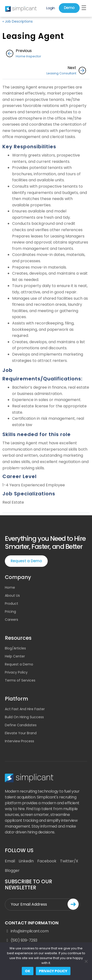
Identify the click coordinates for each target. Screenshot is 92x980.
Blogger (12, 871)
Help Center (15, 656)
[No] (86, 961)
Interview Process (19, 741)
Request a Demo (26, 561)
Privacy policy (53, 971)
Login (51, 8)
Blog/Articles (15, 648)
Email (10, 861)
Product (11, 604)
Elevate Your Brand (21, 733)
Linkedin (26, 861)
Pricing (10, 612)
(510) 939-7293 (21, 940)
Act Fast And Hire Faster (25, 709)
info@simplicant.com (27, 931)
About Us (12, 595)
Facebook (47, 861)
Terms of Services (20, 680)
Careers (11, 620)
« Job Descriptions (18, 21)
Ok (28, 971)
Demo (69, 8)
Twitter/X (69, 861)
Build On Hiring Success (24, 717)
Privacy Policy (16, 672)
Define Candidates (21, 725)
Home (10, 587)
